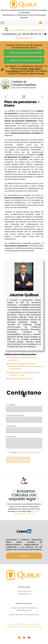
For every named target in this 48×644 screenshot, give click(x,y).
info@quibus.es (24, 38)
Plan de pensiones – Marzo (21, 379)
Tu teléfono (24, 429)
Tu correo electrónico (24, 418)
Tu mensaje (24, 442)
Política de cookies (14, 627)
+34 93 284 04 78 (31, 34)
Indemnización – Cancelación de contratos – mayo (24, 374)
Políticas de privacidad (29, 624)
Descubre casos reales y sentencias (27, 513)
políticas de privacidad (30, 452)
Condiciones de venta (33, 627)
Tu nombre (24, 408)
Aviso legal (14, 624)
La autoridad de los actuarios (26, 30)
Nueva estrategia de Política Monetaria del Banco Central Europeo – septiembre (26, 366)
